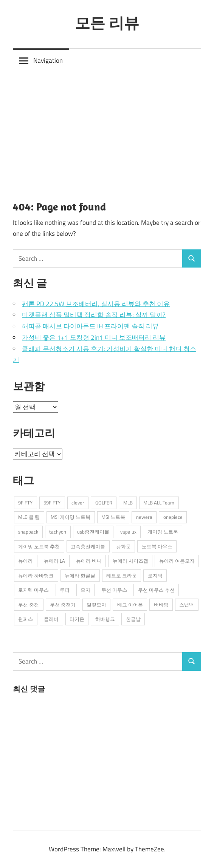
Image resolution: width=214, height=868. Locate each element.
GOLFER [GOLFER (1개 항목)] (104, 503)
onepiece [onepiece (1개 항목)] (173, 517)
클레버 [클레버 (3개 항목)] (51, 619)
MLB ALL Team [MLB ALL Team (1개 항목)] (159, 503)
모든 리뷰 (107, 23)
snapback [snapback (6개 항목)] (28, 532)
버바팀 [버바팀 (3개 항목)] (161, 605)
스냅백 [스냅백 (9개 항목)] (187, 605)
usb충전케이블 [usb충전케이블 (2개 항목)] (93, 532)
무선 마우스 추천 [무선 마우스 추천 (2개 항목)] (156, 590)
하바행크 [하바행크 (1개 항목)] (105, 619)
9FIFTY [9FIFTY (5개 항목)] (25, 503)
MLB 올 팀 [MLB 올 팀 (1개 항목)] (29, 517)
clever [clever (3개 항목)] (78, 503)
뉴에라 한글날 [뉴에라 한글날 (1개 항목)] (80, 576)
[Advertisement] (107, 130)
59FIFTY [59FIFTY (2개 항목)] (52, 503)
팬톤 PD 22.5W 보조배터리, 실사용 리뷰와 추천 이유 (96, 304)
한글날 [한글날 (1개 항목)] (133, 619)
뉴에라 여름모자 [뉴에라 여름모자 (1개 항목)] (177, 561)
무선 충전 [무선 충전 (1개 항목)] (29, 605)
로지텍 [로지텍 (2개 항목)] (155, 576)
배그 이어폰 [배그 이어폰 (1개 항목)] (130, 605)
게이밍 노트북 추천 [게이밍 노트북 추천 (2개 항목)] (39, 546)
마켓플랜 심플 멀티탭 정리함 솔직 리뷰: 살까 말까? (94, 315)
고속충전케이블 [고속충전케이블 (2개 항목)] (88, 546)
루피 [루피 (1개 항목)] (65, 590)
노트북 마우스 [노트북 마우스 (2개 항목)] (157, 546)
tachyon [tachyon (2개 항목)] (58, 532)
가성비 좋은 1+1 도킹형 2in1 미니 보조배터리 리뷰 (94, 337)
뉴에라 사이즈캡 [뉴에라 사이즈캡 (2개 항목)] (130, 561)
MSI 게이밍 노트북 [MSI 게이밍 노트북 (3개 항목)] (71, 517)
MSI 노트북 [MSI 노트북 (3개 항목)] (113, 517)
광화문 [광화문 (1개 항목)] (123, 546)
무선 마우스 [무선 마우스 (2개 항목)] (114, 590)
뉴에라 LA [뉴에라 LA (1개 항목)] (54, 561)
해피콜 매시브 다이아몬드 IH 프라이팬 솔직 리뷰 (90, 326)
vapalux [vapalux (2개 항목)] (128, 532)
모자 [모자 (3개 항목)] (85, 590)
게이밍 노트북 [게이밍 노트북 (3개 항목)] (163, 532)
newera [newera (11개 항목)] (144, 517)
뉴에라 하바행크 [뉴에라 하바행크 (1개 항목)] (36, 576)
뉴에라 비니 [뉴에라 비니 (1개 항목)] (89, 561)
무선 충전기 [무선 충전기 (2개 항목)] (63, 605)
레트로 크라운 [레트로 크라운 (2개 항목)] (122, 576)
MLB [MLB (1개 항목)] (128, 503)
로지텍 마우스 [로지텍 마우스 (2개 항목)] (33, 590)
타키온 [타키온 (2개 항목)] (77, 619)
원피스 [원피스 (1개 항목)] (26, 619)
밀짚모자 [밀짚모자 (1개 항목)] (96, 605)
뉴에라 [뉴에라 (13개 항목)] (26, 561)
